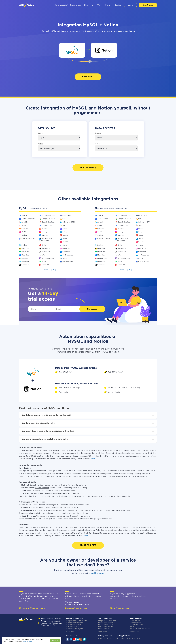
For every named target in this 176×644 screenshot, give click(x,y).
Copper (65, 242)
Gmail (65, 258)
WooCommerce (48, 258)
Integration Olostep (106, 627)
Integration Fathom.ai (106, 623)
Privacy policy (135, 623)
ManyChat (25, 255)
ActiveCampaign (28, 219)
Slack (64, 225)
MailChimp (25, 248)
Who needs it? (61, 5)
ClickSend (25, 232)
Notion (63, 31)
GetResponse (68, 255)
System (41, 133)
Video (100, 5)
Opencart (25, 262)
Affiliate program (137, 625)
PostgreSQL (67, 216)
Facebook (66, 252)
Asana (24, 225)
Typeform (46, 248)
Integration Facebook (75, 623)
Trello (65, 239)
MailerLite (25, 252)
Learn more (28, 642)
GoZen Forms (68, 262)
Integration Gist (104, 628)
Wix (43, 255)
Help (93, 5)
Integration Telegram (74, 625)
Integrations (76, 5)
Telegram (66, 232)
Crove (65, 245)
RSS (64, 219)
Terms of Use (135, 621)
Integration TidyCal (105, 625)
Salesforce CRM (69, 222)
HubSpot (45, 229)
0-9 (140, 638)
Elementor (66, 248)
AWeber (25, 216)
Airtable (25, 222)
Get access (92, 309)
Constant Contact (29, 239)
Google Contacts (49, 222)
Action (41, 144)
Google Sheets (48, 225)
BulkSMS (25, 229)
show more (71, 632)
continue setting (88, 168)
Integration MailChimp (75, 628)
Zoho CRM (46, 265)
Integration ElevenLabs (107, 621)
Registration (148, 5)
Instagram (46, 232)
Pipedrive (25, 265)
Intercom (45, 235)
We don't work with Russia (140, 628)
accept (55, 640)
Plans (108, 5)
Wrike (44, 262)
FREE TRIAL (88, 77)
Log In (131, 5)
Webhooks (46, 252)
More (93, 459)
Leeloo (24, 245)
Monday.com (27, 258)
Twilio (44, 245)
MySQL (53, 31)
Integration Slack (73, 627)
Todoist (65, 235)
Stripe (65, 229)
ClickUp (24, 235)
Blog (86, 5)
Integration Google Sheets (76, 621)
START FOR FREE (88, 545)
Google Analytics (49, 216)
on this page (98, 573)
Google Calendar (48, 219)
